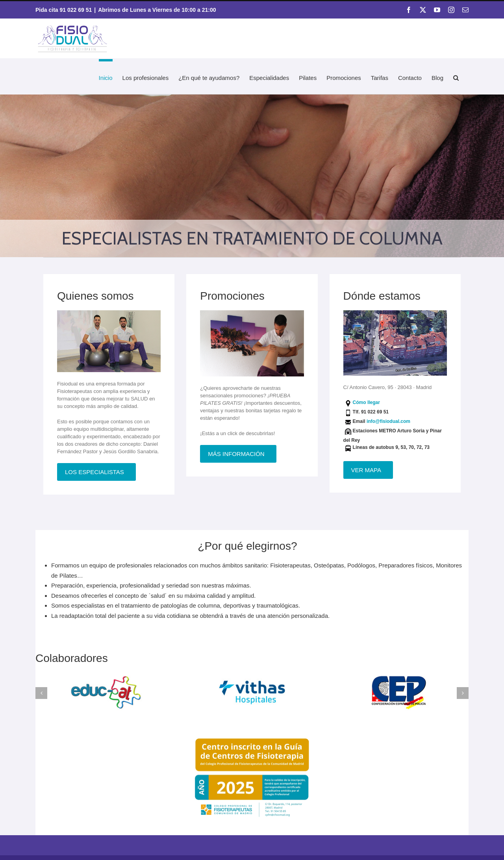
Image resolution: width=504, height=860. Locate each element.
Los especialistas (94, 472)
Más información (236, 454)
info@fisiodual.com (388, 421)
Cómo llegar (366, 402)
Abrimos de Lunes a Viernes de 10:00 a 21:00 (157, 10)
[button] (456, 77)
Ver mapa (366, 470)
